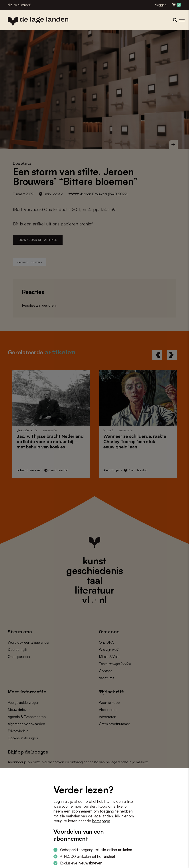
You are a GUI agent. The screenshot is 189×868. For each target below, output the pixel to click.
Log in (59, 801)
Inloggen (160, 5)
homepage (101, 821)
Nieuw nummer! (19, 5)
